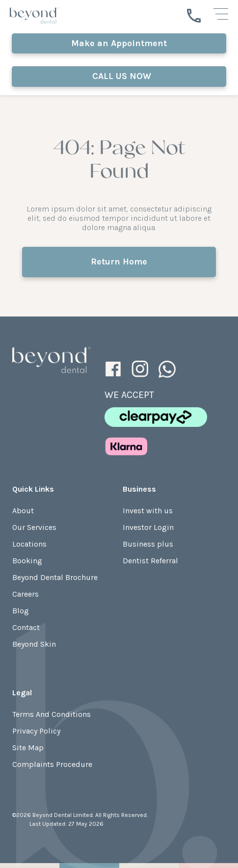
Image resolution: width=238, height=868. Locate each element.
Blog (21, 611)
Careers (26, 594)
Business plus (148, 544)
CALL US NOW (119, 76)
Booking (27, 561)
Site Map (28, 748)
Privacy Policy (36, 731)
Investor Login (148, 527)
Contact (26, 627)
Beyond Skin (34, 644)
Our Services (34, 527)
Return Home (119, 262)
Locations (29, 544)
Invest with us (148, 511)
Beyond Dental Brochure (55, 577)
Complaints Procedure (52, 764)
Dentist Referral (150, 561)
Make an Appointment (119, 43)
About (23, 511)
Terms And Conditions (52, 714)
